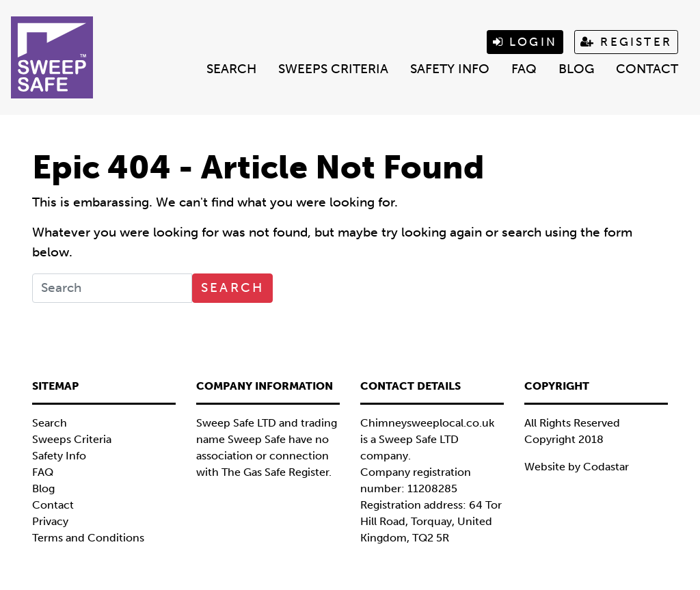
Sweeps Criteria (333, 69)
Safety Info (450, 69)
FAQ (524, 69)
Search (231, 69)
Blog (576, 69)
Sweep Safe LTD (419, 439)
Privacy (50, 521)
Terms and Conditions (88, 538)
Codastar (606, 467)
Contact (647, 69)
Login (525, 42)
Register (626, 42)
